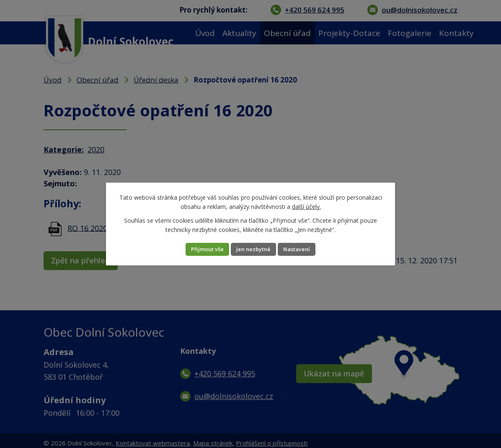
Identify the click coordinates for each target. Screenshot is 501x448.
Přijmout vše (197, 249)
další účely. (306, 206)
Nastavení (307, 249)
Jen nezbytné (254, 249)
